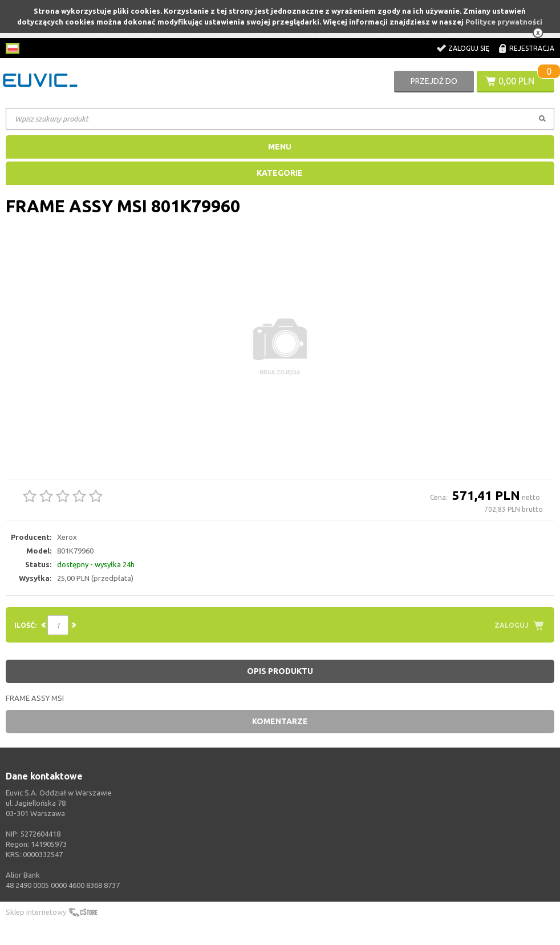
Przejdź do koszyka (434, 84)
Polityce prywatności (504, 22)
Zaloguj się (469, 48)
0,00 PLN (516, 81)
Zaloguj (512, 625)
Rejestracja (532, 48)
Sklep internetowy (36, 912)
